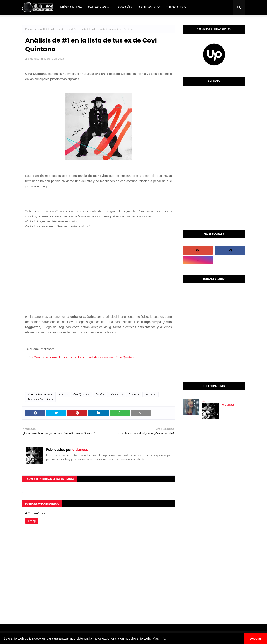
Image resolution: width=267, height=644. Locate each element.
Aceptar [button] (256, 639)
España (100, 394)
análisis (63, 394)
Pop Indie (134, 394)
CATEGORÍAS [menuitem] (97, 7)
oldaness (33, 59)
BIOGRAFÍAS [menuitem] (124, 7)
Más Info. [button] (159, 638)
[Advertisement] (214, 157)
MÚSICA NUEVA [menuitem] (71, 7)
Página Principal (35, 29)
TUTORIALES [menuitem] (175, 7)
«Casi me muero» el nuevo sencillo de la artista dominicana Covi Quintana (84, 357)
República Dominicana (40, 399)
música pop (116, 394)
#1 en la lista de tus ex (59, 29)
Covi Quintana (82, 394)
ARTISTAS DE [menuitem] (147, 7)
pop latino (151, 394)
